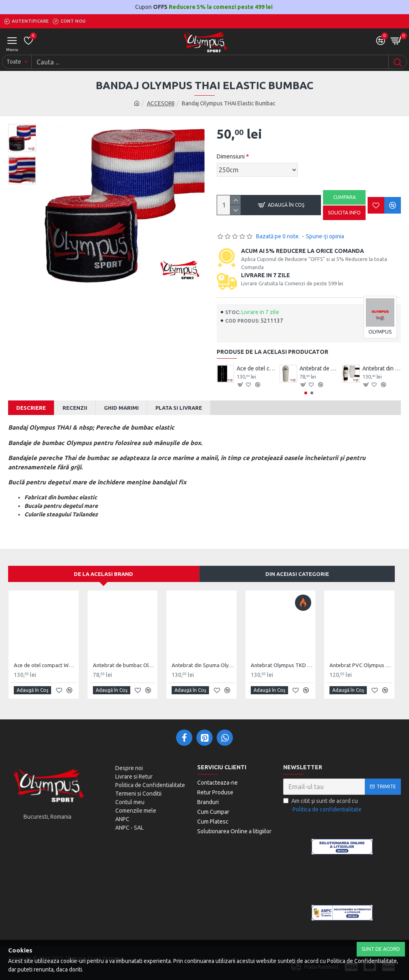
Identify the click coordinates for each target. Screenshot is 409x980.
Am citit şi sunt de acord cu (323, 806)
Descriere (31, 408)
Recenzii (75, 408)
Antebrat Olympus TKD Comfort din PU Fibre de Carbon (282, 665)
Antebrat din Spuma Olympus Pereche (382, 368)
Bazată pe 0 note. (278, 236)
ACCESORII (161, 103)
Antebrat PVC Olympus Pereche (361, 665)
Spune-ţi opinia (325, 236)
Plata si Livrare (179, 408)
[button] (306, 393)
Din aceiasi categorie (297, 574)
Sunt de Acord (381, 949)
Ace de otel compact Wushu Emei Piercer (256, 368)
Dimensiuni (231, 156)
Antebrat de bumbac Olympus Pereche (319, 368)
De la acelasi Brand (103, 574)
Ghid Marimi (121, 408)
